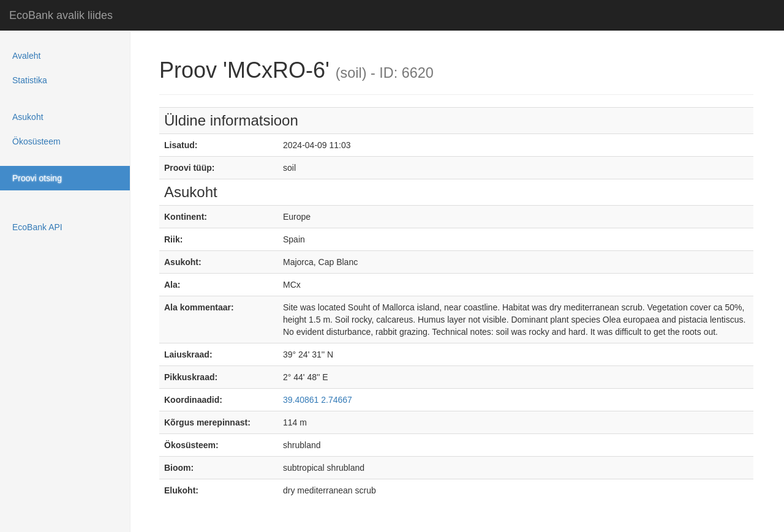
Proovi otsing (37, 178)
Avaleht (26, 56)
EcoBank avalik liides (61, 15)
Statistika (30, 80)
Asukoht (28, 117)
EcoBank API (37, 227)
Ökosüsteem (36, 141)
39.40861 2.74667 (318, 400)
